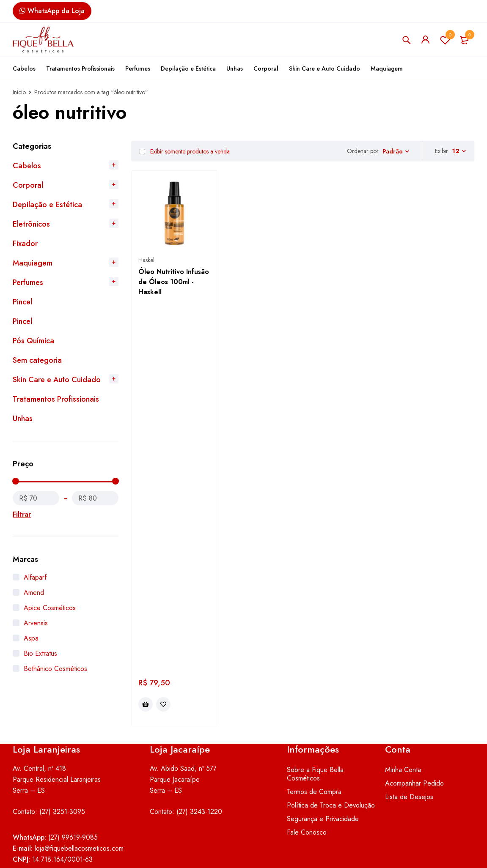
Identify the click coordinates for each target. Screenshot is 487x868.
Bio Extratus (40, 653)
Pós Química (33, 341)
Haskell (147, 260)
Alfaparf (35, 577)
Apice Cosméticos (50, 608)
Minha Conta (403, 722)
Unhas (23, 419)
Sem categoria (37, 360)
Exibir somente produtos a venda (185, 151)
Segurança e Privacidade (323, 771)
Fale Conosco (307, 784)
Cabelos (27, 166)
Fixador (25, 244)
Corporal (28, 185)
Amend (34, 593)
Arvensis (36, 623)
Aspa (31, 638)
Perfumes (28, 282)
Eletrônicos (31, 224)
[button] (146, 329)
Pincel (22, 302)
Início (19, 92)
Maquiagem (33, 263)
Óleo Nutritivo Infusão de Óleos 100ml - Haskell (174, 282)
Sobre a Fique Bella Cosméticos (315, 726)
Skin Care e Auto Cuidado (57, 380)
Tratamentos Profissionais (56, 399)
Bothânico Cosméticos (55, 669)
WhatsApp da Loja (52, 11)
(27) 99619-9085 (73, 790)
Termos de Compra (314, 744)
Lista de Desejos (445, 40)
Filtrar (22, 514)
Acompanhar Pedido (414, 735)
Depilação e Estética (47, 205)
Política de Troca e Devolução (331, 757)
